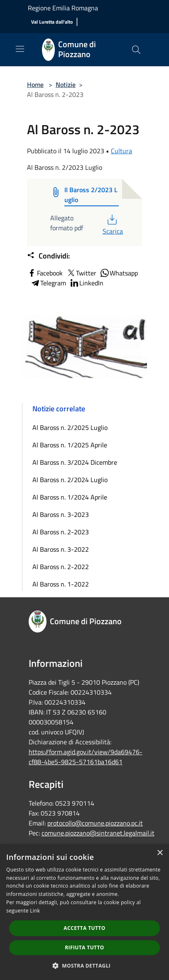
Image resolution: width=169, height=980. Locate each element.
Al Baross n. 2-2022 (61, 567)
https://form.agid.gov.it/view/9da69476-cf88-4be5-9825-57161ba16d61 (86, 757)
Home (35, 84)
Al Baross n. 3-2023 (61, 514)
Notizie (66, 84)
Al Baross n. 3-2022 (61, 549)
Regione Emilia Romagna (63, 8)
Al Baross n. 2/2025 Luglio (70, 427)
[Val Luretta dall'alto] (52, 22)
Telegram (48, 283)
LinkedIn (86, 283)
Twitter (81, 273)
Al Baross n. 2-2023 (61, 532)
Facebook (45, 273)
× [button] (160, 853)
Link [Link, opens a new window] (35, 911)
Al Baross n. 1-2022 (61, 584)
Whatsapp (119, 273)
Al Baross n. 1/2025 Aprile (70, 445)
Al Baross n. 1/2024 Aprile (70, 497)
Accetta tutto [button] (84, 928)
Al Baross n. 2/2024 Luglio (70, 480)
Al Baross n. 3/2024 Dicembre (75, 462)
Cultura (121, 151)
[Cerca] (136, 50)
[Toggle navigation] (20, 49)
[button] (85, 966)
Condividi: (48, 256)
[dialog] (84, 912)
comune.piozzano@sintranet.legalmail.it (98, 833)
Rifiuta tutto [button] (84, 947)
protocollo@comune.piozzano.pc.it (95, 823)
